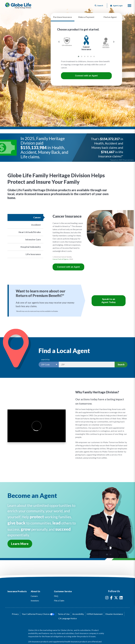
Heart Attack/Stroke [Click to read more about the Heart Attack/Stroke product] (30, 232)
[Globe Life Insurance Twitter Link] (116, 598)
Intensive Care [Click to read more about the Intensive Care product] (33, 239)
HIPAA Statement (95, 614)
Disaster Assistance (114, 614)
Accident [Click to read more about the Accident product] (36, 225)
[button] (129, 6)
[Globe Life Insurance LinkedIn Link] (121, 598)
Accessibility (78, 614)
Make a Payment (86, 17)
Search (121, 364)
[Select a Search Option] (49, 365)
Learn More (20, 544)
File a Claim (59, 601)
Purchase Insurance (63, 17)
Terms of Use (64, 614)
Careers (34, 596)
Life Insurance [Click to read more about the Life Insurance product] (33, 254)
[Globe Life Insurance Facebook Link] (111, 598)
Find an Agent (110, 17)
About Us (35, 591)
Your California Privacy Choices (38, 614)
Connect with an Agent (86, 76)
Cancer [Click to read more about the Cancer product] (37, 217)
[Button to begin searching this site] (99, 6)
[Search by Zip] (87, 365)
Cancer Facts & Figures (61, 259)
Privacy (15, 614)
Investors (35, 601)
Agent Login (116, 6)
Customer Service (63, 591)
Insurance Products (17, 591)
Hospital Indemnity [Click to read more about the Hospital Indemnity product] (31, 247)
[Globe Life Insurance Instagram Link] (107, 598)
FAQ (56, 596)
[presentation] (59, 42)
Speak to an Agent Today (109, 301)
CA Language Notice (68, 618)
